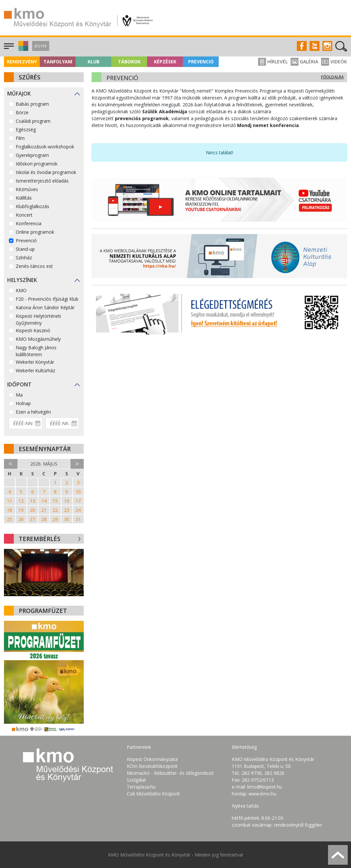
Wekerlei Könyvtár (35, 362)
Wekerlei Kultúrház (35, 370)
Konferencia (29, 223)
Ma (19, 395)
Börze (22, 112)
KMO (21, 290)
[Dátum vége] (62, 423)
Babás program (32, 104)
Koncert (24, 215)
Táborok (129, 62)
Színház (24, 258)
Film (20, 138)
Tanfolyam (58, 62)
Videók (334, 62)
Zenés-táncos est (34, 266)
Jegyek (41, 46)
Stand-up (25, 249)
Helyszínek (22, 280)
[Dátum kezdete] (26, 423)
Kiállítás (24, 198)
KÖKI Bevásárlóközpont (152, 766)
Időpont (19, 384)
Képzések (165, 62)
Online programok (35, 232)
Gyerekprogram (32, 155)
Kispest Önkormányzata (152, 759)
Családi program (33, 121)
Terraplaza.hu (141, 787)
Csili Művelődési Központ (153, 794)
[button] (22, 49)
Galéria (304, 62)
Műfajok (19, 94)
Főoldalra (332, 77)
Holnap (23, 403)
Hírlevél (273, 62)
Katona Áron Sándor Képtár (45, 307)
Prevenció (201, 62)
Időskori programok (37, 164)
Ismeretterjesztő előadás (42, 181)
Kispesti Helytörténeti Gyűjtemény (38, 319)
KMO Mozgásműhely (38, 339)
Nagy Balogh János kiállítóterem (36, 351)
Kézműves (27, 189)
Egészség (26, 130)
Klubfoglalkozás (33, 206)
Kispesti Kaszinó (33, 330)
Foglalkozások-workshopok (45, 147)
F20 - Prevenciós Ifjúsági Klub (47, 299)
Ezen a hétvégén (33, 412)
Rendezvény (22, 62)
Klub (94, 62)
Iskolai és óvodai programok (46, 172)
